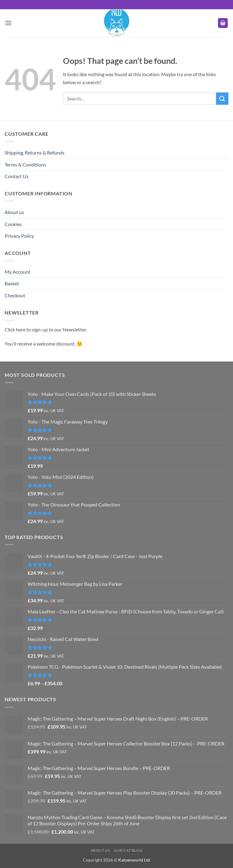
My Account (17, 272)
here (21, 329)
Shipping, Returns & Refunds (35, 152)
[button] (8, 23)
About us (14, 212)
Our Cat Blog (128, 850)
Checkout (15, 295)
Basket (12, 283)
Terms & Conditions (25, 164)
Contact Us (17, 176)
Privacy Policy (19, 236)
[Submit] (222, 98)
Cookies (13, 224)
